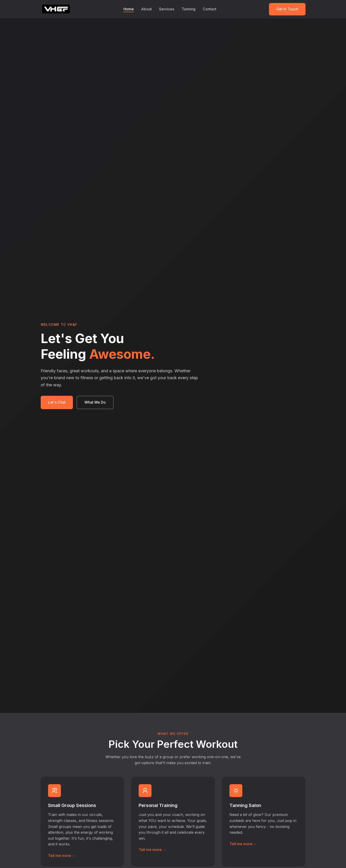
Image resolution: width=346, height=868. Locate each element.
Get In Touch (287, 9)
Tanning (189, 9)
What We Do (95, 402)
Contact (210, 9)
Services (167, 9)
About (146, 9)
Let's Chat (57, 402)
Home (129, 9)
